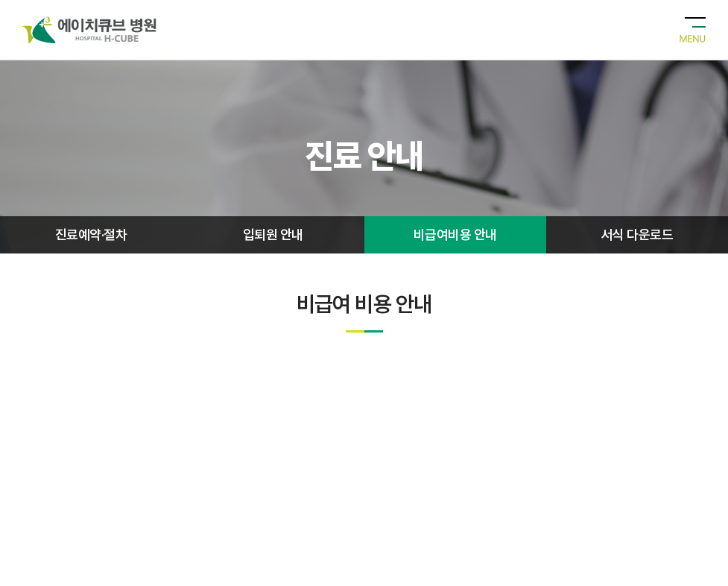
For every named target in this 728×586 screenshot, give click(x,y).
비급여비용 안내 (455, 234)
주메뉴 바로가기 (0, 0)
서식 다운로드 (637, 234)
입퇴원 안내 (273, 234)
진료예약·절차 (91, 234)
